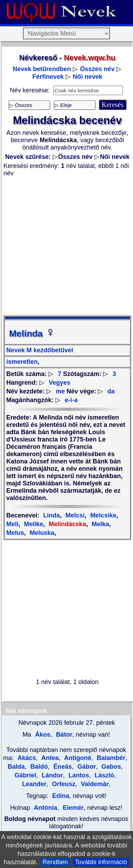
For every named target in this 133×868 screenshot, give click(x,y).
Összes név (97, 69)
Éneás (62, 767)
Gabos (110, 767)
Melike (33, 524)
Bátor (63, 735)
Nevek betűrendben (42, 69)
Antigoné (77, 758)
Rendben (55, 862)
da (111, 391)
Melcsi (74, 515)
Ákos (42, 735)
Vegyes (60, 383)
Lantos (78, 775)
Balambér (110, 758)
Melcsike (102, 515)
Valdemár (94, 784)
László (104, 775)
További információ (101, 862)
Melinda (32, 333)
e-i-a (71, 400)
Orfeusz (63, 784)
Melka (99, 524)
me (60, 391)
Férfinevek (48, 77)
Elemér (72, 808)
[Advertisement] (65, 246)
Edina (61, 796)
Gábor (86, 767)
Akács (27, 758)
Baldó (38, 767)
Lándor (52, 775)
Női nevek (88, 77)
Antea (49, 758)
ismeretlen (22, 362)
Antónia (45, 808)
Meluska (41, 533)
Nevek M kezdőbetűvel (40, 350)
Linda (52, 515)
